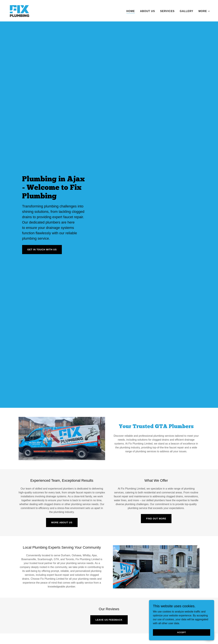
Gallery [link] (187, 11)
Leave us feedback (109, 620)
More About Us (62, 522)
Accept (182, 632)
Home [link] (131, 11)
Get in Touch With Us (42, 250)
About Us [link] (148, 11)
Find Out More (156, 519)
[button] (204, 11)
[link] (19, 10)
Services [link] (167, 11)
